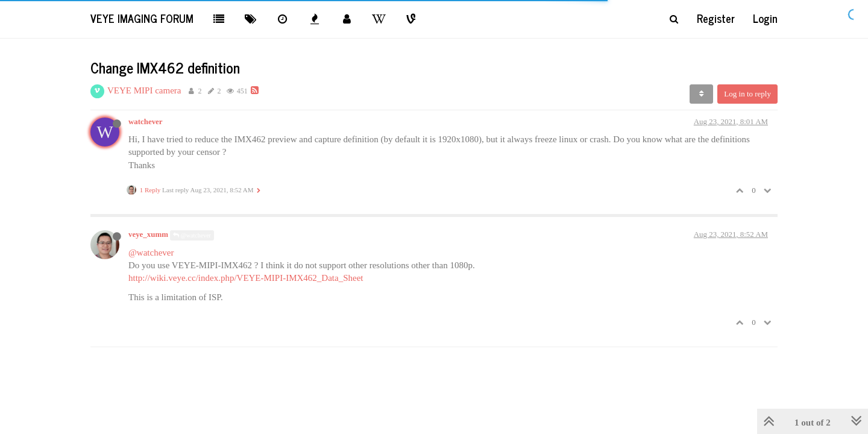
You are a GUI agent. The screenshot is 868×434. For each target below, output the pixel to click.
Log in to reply (747, 94)
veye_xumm (148, 234)
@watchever (192, 235)
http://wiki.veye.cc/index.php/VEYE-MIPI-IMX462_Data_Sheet (246, 278)
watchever (145, 122)
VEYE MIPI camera (144, 90)
